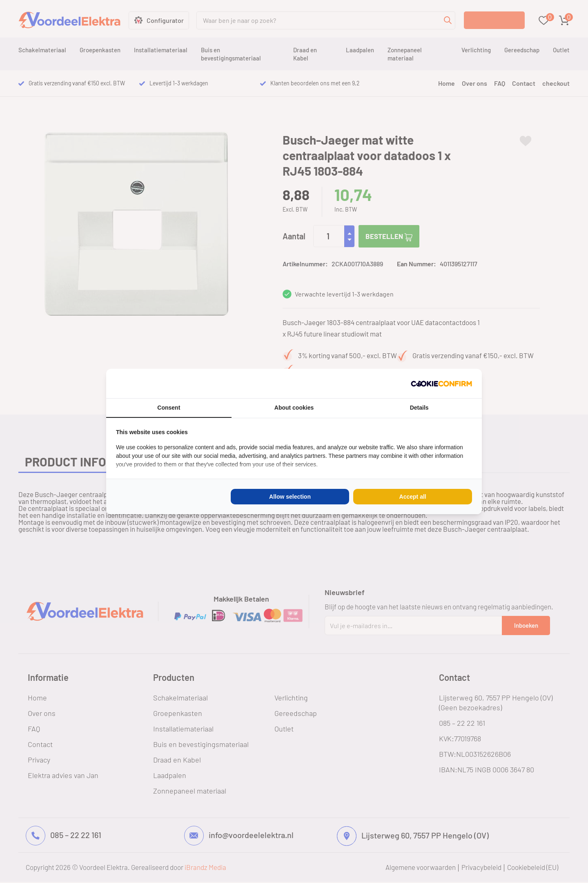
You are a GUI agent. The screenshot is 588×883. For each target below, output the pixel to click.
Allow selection (290, 497)
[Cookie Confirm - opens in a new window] (441, 384)
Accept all (413, 497)
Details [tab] (419, 408)
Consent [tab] (169, 408)
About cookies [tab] (294, 408)
